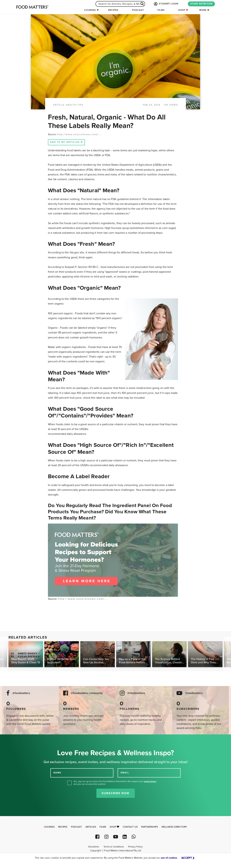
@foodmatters (21, 693)
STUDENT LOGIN (166, 4)
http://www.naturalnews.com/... (79, 134)
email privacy (150, 781)
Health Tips (75, 105)
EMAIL (125, 773)
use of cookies (169, 858)
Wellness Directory (174, 827)
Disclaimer (94, 847)
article (59, 105)
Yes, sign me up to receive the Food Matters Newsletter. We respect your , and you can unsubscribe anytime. (115, 783)
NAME (57, 773)
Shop (183, 10)
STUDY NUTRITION (201, 4)
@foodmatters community (87, 693)
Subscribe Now (116, 793)
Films (161, 10)
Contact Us (130, 827)
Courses (90, 10)
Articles (91, 827)
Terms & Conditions (114, 847)
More (203, 10)
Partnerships (150, 827)
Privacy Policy (135, 847)
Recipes (113, 10)
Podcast (138, 10)
